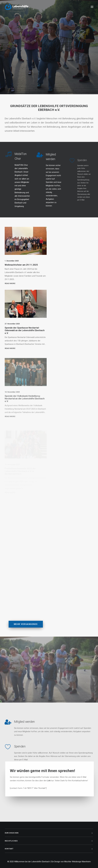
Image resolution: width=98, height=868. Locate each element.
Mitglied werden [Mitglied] (15, 722)
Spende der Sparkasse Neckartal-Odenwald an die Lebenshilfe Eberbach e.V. (25, 340)
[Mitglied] (43, 165)
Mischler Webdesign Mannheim (77, 862)
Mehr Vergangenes (26, 634)
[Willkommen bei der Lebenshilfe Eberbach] (17, 7)
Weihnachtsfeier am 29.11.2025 (21, 267)
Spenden (10, 746)
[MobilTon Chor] (9, 158)
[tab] (49, 833)
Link (59, 781)
